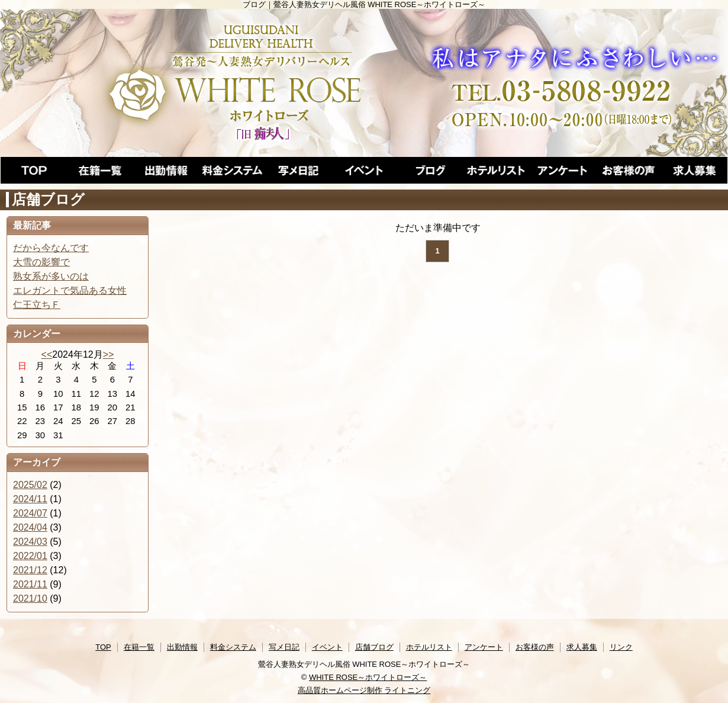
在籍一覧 (139, 647)
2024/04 (30, 527)
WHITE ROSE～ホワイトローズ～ (368, 677)
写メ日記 (284, 647)
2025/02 (30, 485)
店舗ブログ (374, 647)
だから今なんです (51, 248)
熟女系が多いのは (51, 276)
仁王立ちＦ (37, 305)
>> (109, 354)
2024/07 (30, 513)
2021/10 (30, 598)
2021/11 (30, 584)
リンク (621, 647)
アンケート (484, 647)
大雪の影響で (41, 262)
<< (47, 354)
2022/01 (30, 556)
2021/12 (30, 570)
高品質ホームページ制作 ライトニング (364, 690)
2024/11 (30, 499)
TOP (103, 647)
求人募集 (582, 647)
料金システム (233, 647)
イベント (327, 647)
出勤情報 (182, 647)
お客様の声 (535, 647)
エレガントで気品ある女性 (70, 290)
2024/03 (30, 542)
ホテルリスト (429, 647)
